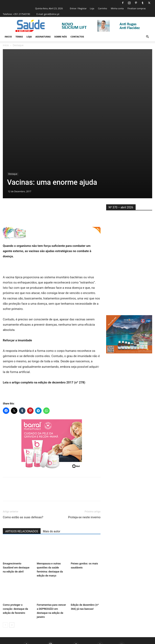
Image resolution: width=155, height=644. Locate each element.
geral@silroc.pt (52, 14)
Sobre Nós (61, 37)
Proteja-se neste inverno (84, 494)
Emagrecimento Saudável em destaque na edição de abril (16, 544)
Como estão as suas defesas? (23, 494)
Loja (92, 8)
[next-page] (12, 602)
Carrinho (102, 8)
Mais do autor (52, 508)
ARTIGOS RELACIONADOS (22, 508)
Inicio (8, 37)
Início (6, 45)
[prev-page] (5, 602)
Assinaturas (43, 37)
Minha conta (117, 8)
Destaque (13, 151)
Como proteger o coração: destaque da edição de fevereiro (15, 586)
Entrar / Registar (78, 8)
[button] (147, 37)
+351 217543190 (21, 14)
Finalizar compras (137, 8)
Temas (19, 37)
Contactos (77, 37)
